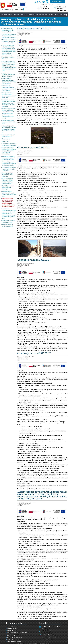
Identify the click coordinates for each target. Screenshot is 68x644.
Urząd (37, 15)
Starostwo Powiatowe (12, 629)
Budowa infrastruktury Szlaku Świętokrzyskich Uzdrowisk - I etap (8, 30)
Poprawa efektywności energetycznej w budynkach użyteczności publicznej (9, 164)
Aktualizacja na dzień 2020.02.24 (34, 260)
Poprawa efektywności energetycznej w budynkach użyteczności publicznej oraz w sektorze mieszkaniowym (9, 151)
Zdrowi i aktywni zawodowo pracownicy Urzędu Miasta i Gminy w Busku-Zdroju (9, 41)
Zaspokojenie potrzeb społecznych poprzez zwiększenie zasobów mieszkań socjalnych (8, 181)
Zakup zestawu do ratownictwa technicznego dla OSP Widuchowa (9, 75)
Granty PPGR (6, 141)
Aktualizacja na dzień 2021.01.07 (34, 29)
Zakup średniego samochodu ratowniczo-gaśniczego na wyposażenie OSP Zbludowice (9, 88)
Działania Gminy (43, 15)
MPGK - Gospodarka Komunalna (15, 638)
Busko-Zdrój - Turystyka (13, 627)
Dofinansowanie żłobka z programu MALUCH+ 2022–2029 (9, 122)
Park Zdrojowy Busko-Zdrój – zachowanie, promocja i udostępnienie (9, 169)
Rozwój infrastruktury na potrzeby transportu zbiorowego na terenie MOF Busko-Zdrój (9, 95)
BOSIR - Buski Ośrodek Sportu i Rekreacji (17, 632)
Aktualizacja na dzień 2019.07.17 (34, 353)
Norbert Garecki (48, 643)
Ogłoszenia (17, 15)
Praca (22, 15)
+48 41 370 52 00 (48, 633)
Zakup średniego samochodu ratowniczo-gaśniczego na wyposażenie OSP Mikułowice (9, 81)
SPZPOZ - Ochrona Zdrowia (14, 639)
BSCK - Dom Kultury (12, 630)
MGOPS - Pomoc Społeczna (14, 634)
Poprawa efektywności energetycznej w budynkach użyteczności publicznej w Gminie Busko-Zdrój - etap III (9, 129)
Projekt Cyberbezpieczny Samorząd (8, 58)
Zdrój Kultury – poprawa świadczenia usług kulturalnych (8, 187)
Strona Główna (4, 15)
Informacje (11, 15)
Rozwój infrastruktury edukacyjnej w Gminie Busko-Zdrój (8, 175)
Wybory (64, 15)
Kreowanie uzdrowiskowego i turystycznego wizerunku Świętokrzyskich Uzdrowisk (9, 36)
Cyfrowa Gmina (6, 139)
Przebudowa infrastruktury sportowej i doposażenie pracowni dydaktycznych (9, 158)
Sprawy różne (59, 15)
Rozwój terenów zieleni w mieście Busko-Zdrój (8, 221)
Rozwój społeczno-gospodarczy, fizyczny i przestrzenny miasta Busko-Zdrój (9, 194)
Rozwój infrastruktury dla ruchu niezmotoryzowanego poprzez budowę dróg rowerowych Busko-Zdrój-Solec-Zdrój (9, 103)
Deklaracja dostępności (47, 639)
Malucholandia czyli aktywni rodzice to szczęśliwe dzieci (9, 144)
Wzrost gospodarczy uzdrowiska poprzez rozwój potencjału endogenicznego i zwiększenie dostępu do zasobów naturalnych (9, 202)
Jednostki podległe (57, 1)
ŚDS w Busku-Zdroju (12, 636)
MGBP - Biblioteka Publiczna (14, 641)
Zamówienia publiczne (29, 15)
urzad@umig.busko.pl (50, 635)
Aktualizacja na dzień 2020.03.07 (34, 147)
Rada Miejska (51, 15)
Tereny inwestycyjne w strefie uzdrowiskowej (8, 225)
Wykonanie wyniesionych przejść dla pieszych (8, 136)
